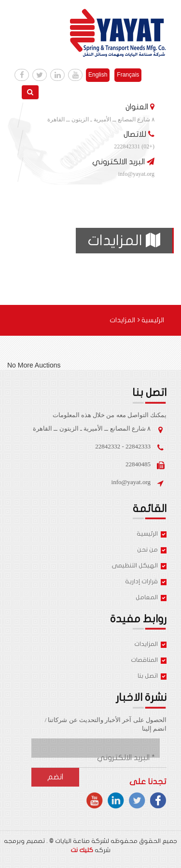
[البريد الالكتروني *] (111, 758)
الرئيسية (151, 320)
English (98, 75)
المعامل (151, 598)
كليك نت (82, 850)
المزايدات (150, 645)
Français (128, 75)
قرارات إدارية (146, 582)
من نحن (152, 550)
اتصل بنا (152, 677)
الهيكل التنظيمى (139, 566)
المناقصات (149, 661)
